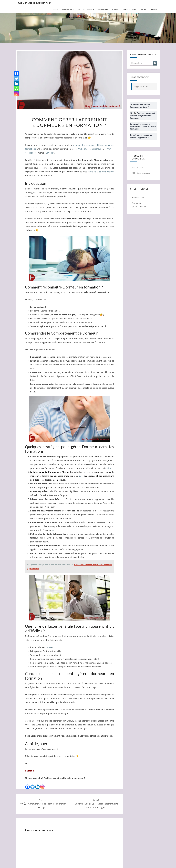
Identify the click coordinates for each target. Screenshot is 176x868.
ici (53, 530)
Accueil (56, 9)
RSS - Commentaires (141, 173)
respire (49, 647)
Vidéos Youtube (129, 9)
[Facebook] (28, 785)
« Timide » (30, 153)
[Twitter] (32, 785)
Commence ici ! (68, 9)
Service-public (138, 197)
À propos (144, 9)
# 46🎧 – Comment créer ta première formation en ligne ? (43, 804)
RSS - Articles (138, 167)
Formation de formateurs (35, 3)
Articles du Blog (85, 9)
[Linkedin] (37, 785)
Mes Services (103, 9)
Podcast (116, 9)
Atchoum (82, 149)
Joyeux (49, 153)
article (108, 468)
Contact (155, 9)
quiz (81, 476)
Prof (109, 149)
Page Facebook (140, 77)
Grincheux (97, 149)
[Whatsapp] (16, 89)
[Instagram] (42, 785)
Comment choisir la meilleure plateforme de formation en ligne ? (96, 804)
